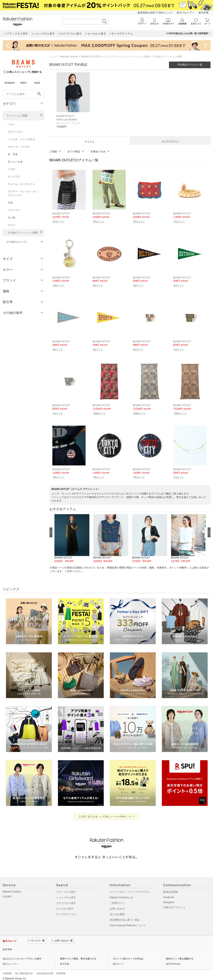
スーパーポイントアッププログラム (130, 889)
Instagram (169, 899)
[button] (72, 536)
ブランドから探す (66, 889)
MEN (23, 83)
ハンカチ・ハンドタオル (21, 139)
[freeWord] (23, 94)
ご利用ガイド (117, 900)
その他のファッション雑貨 (23, 233)
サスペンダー (15, 132)
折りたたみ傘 (15, 162)
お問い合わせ (117, 906)
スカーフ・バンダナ (19, 147)
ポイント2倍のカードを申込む (128, 956)
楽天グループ (184, 13)
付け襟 (11, 218)
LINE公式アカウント (174, 904)
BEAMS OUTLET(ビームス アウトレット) (104, 57)
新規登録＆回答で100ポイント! (155, 13)
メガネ (11, 169)
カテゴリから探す (66, 900)
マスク (11, 225)
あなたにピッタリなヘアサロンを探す (22, 956)
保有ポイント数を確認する (180, 956)
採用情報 (61, 970)
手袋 (10, 203)
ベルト (11, 124)
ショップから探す (66, 894)
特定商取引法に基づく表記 (125, 917)
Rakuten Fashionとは (121, 894)
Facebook (169, 894)
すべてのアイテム (66, 911)
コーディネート (170, 141)
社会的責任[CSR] (45, 970)
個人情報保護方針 (24, 970)
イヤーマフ (14, 210)
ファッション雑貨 (17, 116)
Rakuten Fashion (69, 57)
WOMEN (10, 83)
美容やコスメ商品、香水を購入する (78, 956)
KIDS (37, 83)
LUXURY (7, 894)
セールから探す (65, 906)
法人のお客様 (117, 911)
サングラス (14, 177)
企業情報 (7, 970)
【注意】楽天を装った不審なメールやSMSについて (106, 814)
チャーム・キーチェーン (21, 184)
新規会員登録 (171, 889)
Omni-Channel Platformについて (128, 922)
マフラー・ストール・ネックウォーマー (23, 193)
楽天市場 (203, 13)
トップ (53, 57)
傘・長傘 (13, 154)
